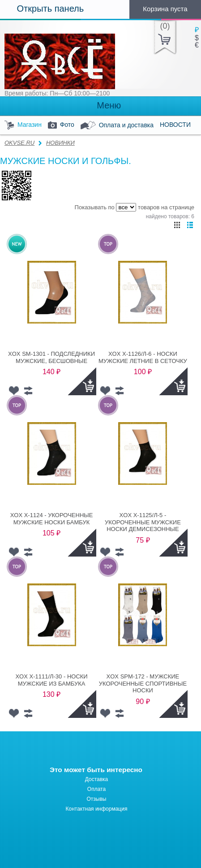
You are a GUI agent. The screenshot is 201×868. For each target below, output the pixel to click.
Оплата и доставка (117, 125)
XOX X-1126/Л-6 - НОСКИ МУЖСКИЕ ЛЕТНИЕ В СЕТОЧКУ (143, 357)
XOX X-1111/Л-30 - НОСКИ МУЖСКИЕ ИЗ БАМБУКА (51, 680)
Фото (61, 125)
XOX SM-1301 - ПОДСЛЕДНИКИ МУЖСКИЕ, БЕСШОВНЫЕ (51, 357)
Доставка (97, 779)
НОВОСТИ (175, 125)
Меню (101, 106)
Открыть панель (42, 9)
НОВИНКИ (60, 143)
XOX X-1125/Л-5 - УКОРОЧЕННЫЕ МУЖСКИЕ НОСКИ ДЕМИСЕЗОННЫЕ (143, 522)
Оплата (96, 789)
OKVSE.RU (19, 143)
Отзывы (97, 799)
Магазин (23, 125)
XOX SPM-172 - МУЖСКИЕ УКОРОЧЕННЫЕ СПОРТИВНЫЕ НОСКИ (143, 683)
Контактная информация (97, 809)
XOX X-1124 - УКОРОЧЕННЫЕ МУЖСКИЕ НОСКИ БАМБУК (52, 519)
